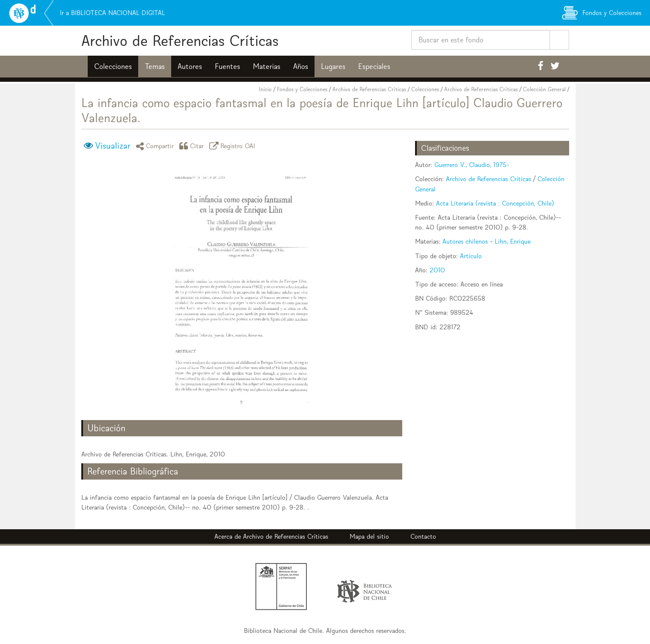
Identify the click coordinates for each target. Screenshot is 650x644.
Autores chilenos (465, 241)
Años (301, 66)
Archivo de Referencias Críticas (180, 40)
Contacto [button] (423, 536)
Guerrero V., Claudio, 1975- (472, 165)
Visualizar (113, 146)
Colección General (544, 89)
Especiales (374, 66)
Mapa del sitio (369, 536)
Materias (267, 66)
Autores (190, 66)
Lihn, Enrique (513, 241)
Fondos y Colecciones (302, 89)
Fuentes (227, 66)
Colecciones (113, 66)
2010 (437, 270)
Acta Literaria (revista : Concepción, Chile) (495, 203)
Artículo (471, 256)
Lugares (333, 66)
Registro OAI (234, 146)
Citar (193, 146)
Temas (155, 66)
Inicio (265, 89)
